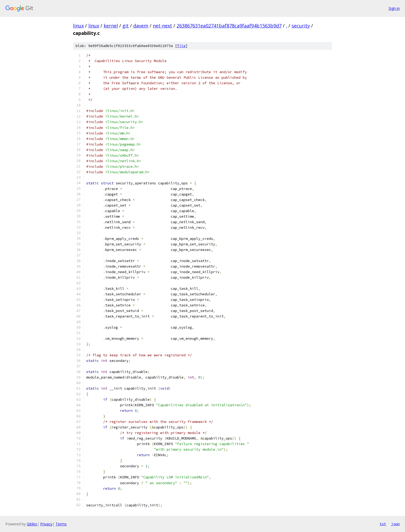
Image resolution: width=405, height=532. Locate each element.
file (181, 46)
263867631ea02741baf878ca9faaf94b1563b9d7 (229, 26)
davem (141, 26)
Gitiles (32, 524)
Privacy (46, 524)
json (395, 524)
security (301, 26)
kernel (111, 26)
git (126, 26)
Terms (61, 524)
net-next (162, 26)
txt (383, 524)
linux (78, 26)
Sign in (394, 8)
